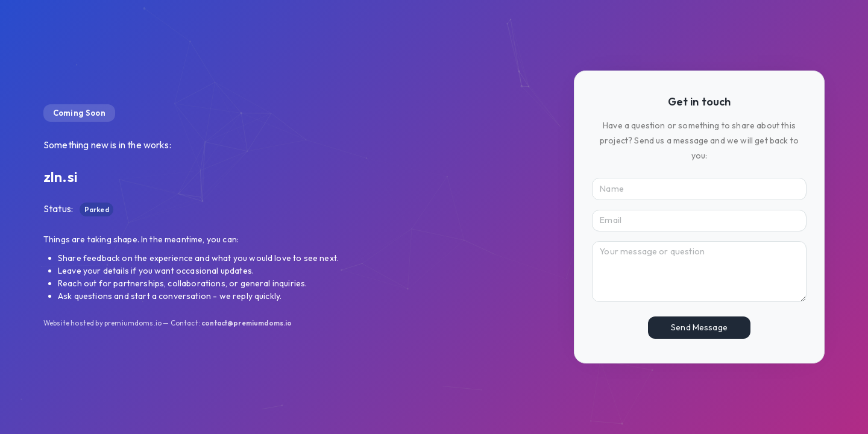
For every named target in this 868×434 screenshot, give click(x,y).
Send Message (699, 327)
